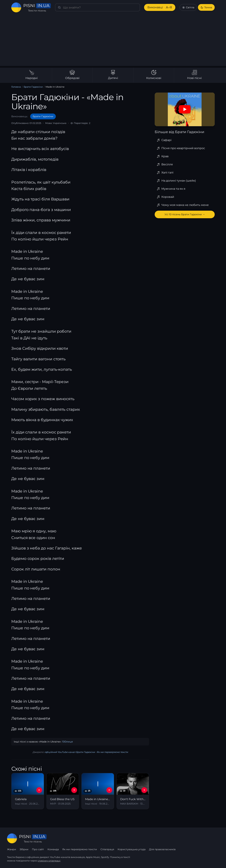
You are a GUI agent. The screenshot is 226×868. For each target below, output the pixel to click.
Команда (53, 849)
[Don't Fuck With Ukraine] (133, 791)
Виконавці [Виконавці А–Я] (160, 7)
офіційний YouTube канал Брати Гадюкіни (70, 752)
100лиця (67, 742)
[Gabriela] (28, 791)
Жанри (12, 849)
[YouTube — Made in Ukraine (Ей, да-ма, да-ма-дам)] (109, 790)
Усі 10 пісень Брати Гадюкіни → (185, 214)
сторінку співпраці (49, 861)
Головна (16, 87)
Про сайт (38, 849)
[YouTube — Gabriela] (39, 790)
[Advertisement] (113, 41)
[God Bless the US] (63, 791)
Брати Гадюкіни (33, 87)
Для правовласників (162, 849)
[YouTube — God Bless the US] (74, 790)
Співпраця (107, 849)
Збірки (24, 849)
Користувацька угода (132, 849)
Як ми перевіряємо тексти (112, 752)
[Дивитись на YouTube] (185, 109)
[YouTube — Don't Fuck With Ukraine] (144, 790)
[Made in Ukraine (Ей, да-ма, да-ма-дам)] (98, 791)
